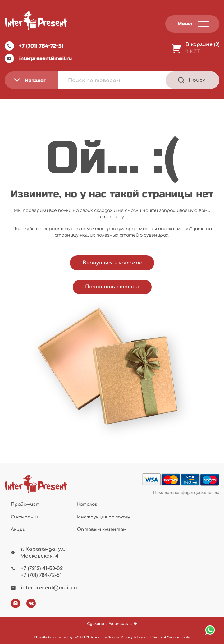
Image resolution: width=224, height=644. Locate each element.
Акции (18, 529)
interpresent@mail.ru (38, 58)
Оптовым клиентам (102, 529)
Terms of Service (166, 637)
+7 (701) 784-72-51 (34, 46)
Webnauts (119, 624)
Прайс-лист (25, 504)
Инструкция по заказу (104, 517)
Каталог (87, 504)
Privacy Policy (132, 637)
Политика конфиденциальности (186, 493)
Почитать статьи (112, 287)
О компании (25, 517)
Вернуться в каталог (112, 263)
